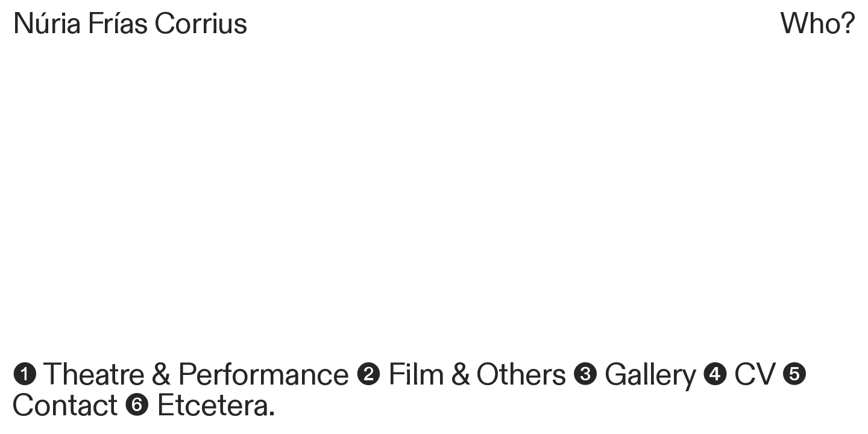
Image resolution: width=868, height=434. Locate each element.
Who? (818, 24)
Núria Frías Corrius (130, 24)
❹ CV (739, 375)
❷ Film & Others (461, 375)
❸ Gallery (634, 375)
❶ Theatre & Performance (181, 375)
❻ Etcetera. (200, 406)
